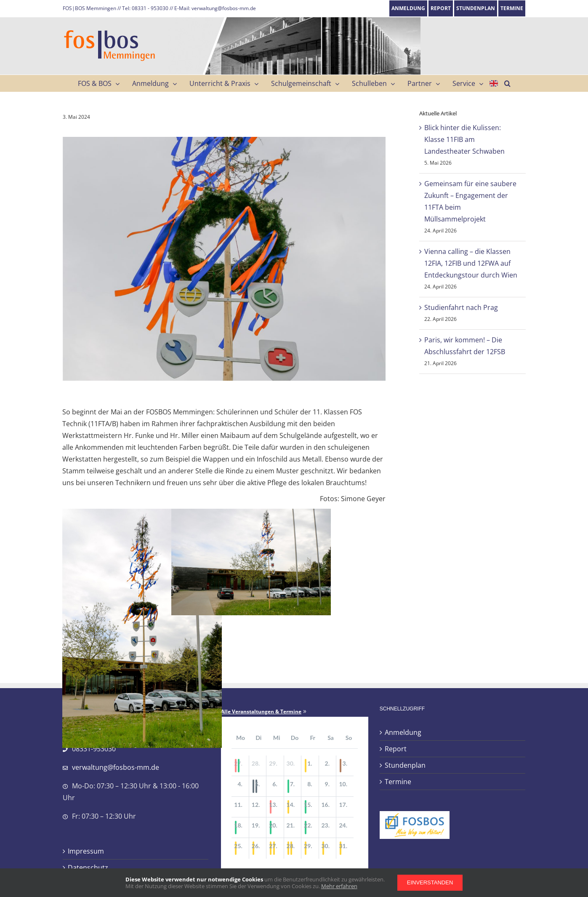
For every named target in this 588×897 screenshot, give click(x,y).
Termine (398, 782)
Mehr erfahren (339, 886)
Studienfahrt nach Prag (461, 307)
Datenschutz (88, 868)
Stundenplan (405, 765)
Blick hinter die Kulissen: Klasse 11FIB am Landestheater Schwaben (464, 139)
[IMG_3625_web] (224, 259)
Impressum (86, 851)
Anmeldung (403, 732)
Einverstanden (430, 882)
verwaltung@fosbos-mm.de (116, 767)
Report (396, 749)
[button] (507, 83)
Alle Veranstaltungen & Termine (261, 712)
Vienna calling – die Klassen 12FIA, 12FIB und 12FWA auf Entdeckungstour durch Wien (471, 263)
